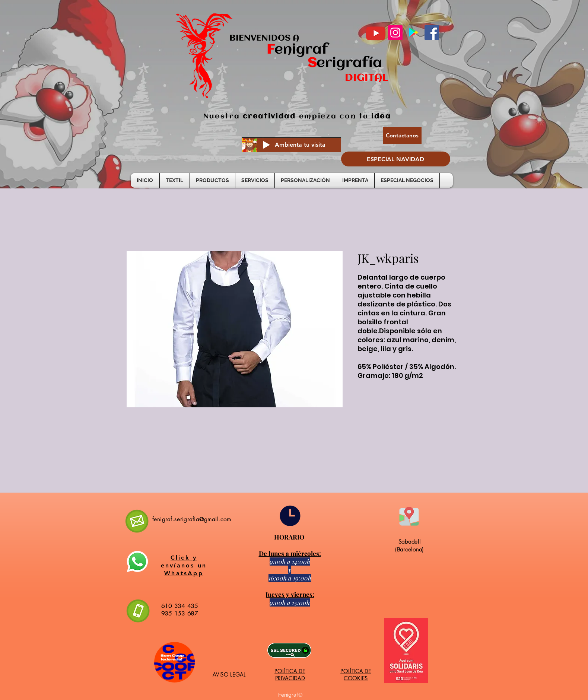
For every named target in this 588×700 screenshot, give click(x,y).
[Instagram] (395, 33)
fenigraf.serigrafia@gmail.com (192, 519)
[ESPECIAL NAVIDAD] (396, 159)
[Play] (266, 145)
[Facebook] (432, 33)
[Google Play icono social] (414, 33)
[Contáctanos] (402, 135)
